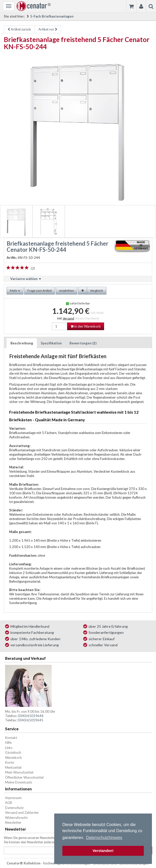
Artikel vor (48, 29)
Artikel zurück (19, 29)
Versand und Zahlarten (22, 813)
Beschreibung (22, 343)
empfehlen (67, 291)
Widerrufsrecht (16, 818)
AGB (9, 803)
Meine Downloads (19, 782)
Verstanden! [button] (103, 851)
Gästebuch (13, 752)
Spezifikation (51, 343)
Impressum (13, 798)
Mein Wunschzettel (19, 772)
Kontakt (11, 738)
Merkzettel (13, 767)
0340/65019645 (30, 720)
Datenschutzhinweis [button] (104, 838)
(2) (33, 268)
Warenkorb (13, 758)
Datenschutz (14, 808)
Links (9, 748)
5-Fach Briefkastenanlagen (52, 16)
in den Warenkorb (86, 326)
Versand (68, 318)
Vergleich (97, 291)
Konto (10, 762)
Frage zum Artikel (40, 291)
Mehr (15, 291)
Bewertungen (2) (83, 343)
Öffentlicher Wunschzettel (24, 777)
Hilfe (8, 743)
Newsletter (13, 822)
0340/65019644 (31, 716)
